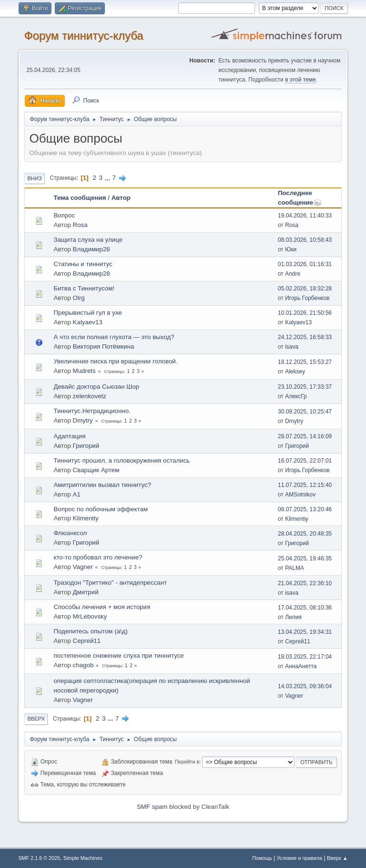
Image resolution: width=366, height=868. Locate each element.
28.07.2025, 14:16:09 (305, 436)
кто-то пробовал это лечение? (98, 557)
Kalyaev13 (88, 322)
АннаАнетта (301, 666)
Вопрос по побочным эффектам (101, 509)
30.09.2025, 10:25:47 (305, 412)
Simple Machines (83, 858)
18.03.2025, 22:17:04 (305, 657)
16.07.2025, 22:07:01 (305, 461)
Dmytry (83, 420)
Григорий (86, 446)
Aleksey (295, 372)
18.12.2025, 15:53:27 (305, 362)
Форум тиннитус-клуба (83, 36)
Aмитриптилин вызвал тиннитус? (102, 485)
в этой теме (300, 80)
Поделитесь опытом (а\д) (91, 631)
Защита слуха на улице (88, 240)
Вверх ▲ (337, 858)
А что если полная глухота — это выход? (114, 337)
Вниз (34, 178)
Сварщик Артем (96, 470)
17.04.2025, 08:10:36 (305, 608)
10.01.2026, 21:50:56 (305, 313)
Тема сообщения (80, 198)
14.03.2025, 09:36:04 (305, 686)
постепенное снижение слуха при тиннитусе (118, 656)
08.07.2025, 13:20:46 (305, 509)
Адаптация (69, 436)
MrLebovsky (90, 616)
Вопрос (64, 215)
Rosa (80, 225)
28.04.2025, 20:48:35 (305, 534)
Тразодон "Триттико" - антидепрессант (110, 583)
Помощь (262, 858)
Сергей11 (87, 641)
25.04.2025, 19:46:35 (305, 558)
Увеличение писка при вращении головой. (115, 361)
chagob (83, 665)
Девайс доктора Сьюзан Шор (96, 387)
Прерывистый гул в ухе (88, 313)
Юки (291, 249)
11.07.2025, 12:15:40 (305, 485)
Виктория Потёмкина (104, 346)
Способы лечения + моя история (102, 607)
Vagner (83, 567)
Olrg (79, 298)
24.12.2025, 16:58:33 (305, 337)
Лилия (293, 617)
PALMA (295, 568)
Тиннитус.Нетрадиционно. (92, 411)
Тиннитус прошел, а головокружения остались (122, 460)
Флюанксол (70, 533)
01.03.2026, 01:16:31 (305, 264)
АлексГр (296, 396)
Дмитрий (86, 592)
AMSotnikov (300, 495)
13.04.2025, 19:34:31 (305, 632)
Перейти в (187, 762)
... (108, 178)
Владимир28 (91, 249)
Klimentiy (86, 518)
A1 (77, 494)
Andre (293, 274)
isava (292, 347)
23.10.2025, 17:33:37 (305, 387)
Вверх (36, 719)
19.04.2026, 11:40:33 (305, 216)
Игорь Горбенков (307, 298)
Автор (121, 198)
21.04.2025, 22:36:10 (305, 583)
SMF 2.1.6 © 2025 (39, 858)
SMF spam (152, 807)
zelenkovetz (90, 396)
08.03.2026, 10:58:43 (305, 240)
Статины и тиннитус (83, 264)
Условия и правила (300, 858)
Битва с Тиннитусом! (84, 288)
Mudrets (84, 371)
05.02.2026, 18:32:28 (305, 289)
